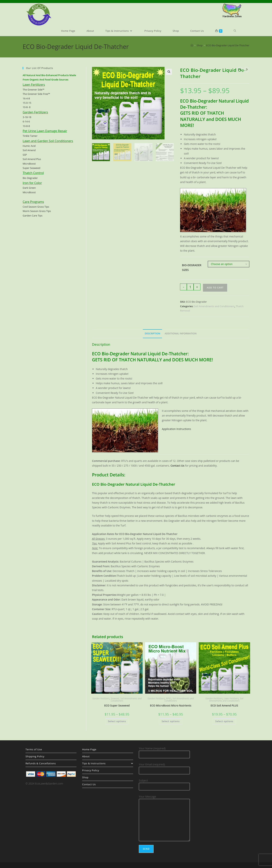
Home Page (89, 749)
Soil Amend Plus (32, 159)
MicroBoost (29, 164)
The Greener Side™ (34, 90)
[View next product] (247, 70)
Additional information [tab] (181, 334)
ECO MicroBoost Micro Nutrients (171, 705)
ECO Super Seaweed (117, 705)
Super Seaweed (31, 168)
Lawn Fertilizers (231, 698)
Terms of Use (34, 749)
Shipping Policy (35, 756)
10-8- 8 (27, 107)
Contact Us (89, 784)
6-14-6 (26, 121)
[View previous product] (240, 70)
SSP (25, 155)
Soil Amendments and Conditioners (214, 306)
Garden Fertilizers (101, 698)
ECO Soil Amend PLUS (224, 705)
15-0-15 (27, 103)
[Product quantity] (190, 287)
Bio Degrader (30, 178)
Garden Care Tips (33, 216)
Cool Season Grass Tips (36, 207)
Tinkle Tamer (30, 136)
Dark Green (29, 188)
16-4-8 (26, 98)
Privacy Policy (91, 770)
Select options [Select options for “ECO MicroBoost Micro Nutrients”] (171, 721)
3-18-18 (27, 117)
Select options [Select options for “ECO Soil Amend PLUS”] (224, 721)
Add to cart (215, 288)
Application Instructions (176, 429)
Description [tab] (152, 334)
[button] (169, 72)
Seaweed (115, 698)
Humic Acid (29, 146)
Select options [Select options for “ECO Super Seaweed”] (117, 721)
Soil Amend (29, 150)
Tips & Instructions (108, 763)
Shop (85, 777)
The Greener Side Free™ (36, 94)
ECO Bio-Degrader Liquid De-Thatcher (228, 45)
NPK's (169, 698)
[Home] (192, 45)
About (86, 756)
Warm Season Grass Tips (37, 211)
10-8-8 (26, 126)
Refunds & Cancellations (41, 763)
